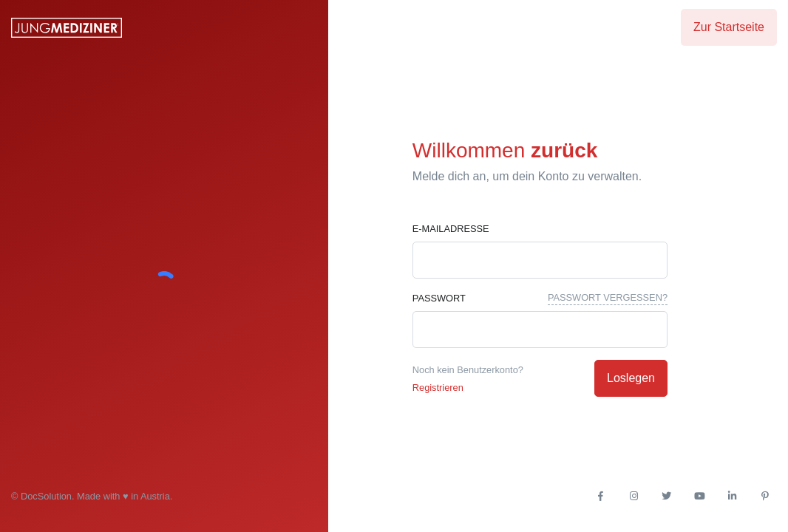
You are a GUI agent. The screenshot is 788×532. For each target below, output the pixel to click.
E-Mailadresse (451, 229)
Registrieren (438, 388)
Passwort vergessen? (608, 297)
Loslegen (631, 378)
